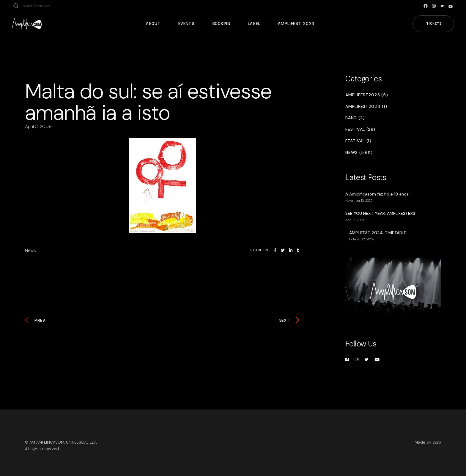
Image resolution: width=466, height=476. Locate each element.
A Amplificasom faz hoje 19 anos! (377, 194)
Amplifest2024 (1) (366, 107)
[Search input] (46, 6)
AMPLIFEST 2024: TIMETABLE (378, 233)
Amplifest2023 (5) (367, 95)
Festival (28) (360, 129)
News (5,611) (359, 153)
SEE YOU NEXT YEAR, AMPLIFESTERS (380, 213)
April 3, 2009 (38, 127)
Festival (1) (358, 141)
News (30, 250)
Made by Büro (428, 442)
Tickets (434, 23)
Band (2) (355, 118)
